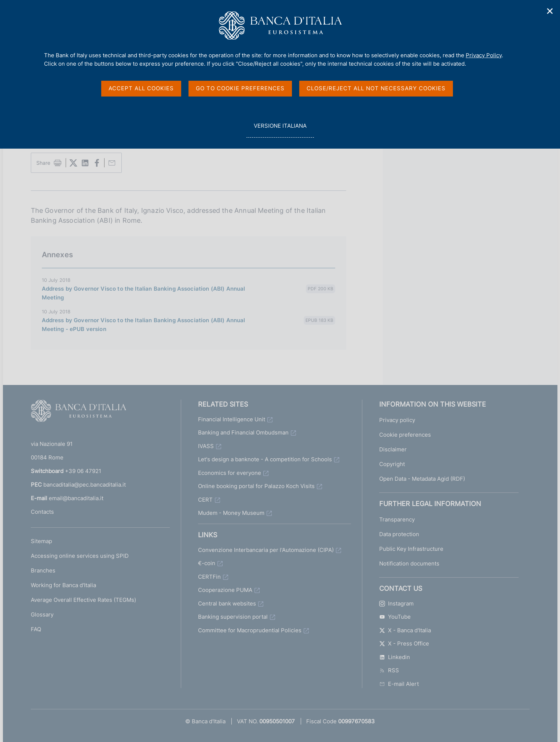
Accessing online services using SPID (80, 556)
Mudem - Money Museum (231, 513)
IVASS (206, 446)
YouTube (395, 617)
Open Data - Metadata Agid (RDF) (422, 479)
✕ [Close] (550, 11)
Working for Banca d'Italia (63, 585)
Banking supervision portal (233, 617)
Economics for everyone (230, 473)
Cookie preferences (405, 435)
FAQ (36, 629)
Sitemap (41, 541)
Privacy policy (397, 420)
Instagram (396, 603)
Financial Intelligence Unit (232, 419)
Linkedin (395, 657)
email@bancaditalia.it (76, 498)
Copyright (392, 464)
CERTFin (209, 577)
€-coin (207, 563)
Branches (43, 570)
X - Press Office (404, 643)
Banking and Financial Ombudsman (243, 432)
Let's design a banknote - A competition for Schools (265, 459)
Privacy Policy (484, 55)
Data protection (399, 534)
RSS (389, 670)
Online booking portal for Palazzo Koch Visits (256, 486)
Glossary (42, 614)
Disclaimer (393, 449)
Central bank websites (227, 603)
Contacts (42, 512)
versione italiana (280, 130)
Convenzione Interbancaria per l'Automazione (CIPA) (266, 550)
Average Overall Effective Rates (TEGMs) (83, 600)
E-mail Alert (399, 684)
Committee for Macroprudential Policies (250, 630)
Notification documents (409, 563)
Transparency (397, 519)
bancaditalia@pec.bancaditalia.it (85, 485)
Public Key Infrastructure (411, 549)
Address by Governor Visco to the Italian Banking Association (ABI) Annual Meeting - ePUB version (144, 325)
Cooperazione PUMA (225, 590)
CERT (205, 500)
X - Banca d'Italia (405, 630)
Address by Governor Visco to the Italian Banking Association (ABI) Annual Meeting (144, 293)
